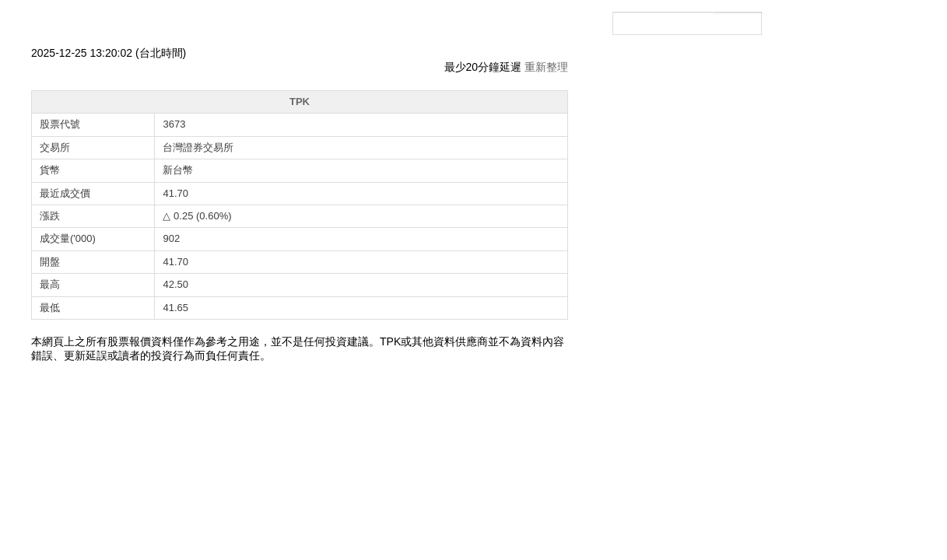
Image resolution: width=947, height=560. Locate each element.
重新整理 (546, 67)
